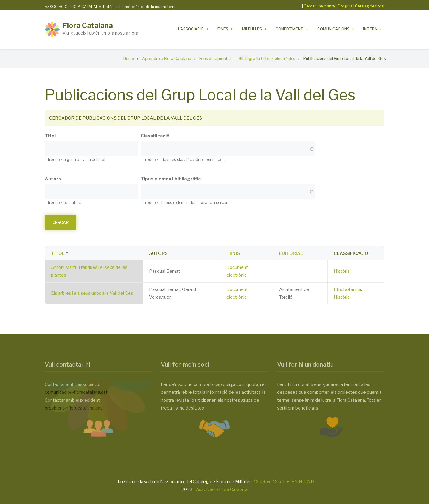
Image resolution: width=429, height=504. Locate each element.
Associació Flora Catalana (222, 489)
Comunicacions (333, 29)
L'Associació (191, 29)
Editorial (291, 253)
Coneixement (290, 29)
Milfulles (252, 29)
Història (342, 271)
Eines (223, 29)
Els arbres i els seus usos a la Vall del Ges (92, 293)
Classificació (155, 136)
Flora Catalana (88, 25)
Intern (370, 29)
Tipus (233, 253)
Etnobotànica (347, 289)
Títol (50, 136)
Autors (53, 179)
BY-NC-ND (284, 482)
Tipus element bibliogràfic (171, 179)
